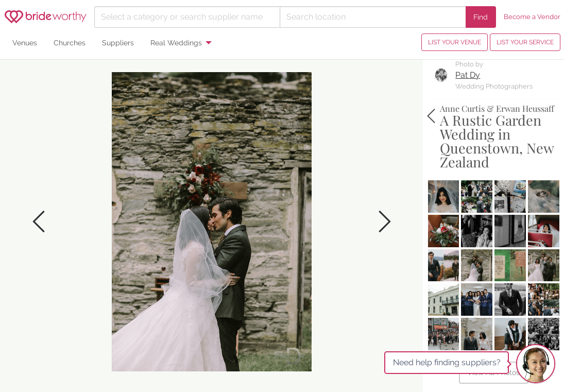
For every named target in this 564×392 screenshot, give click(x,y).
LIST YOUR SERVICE (525, 42)
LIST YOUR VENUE (455, 42)
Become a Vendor (532, 17)
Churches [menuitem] (70, 42)
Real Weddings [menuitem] (176, 42)
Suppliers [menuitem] (118, 42)
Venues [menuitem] (25, 42)
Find (481, 17)
